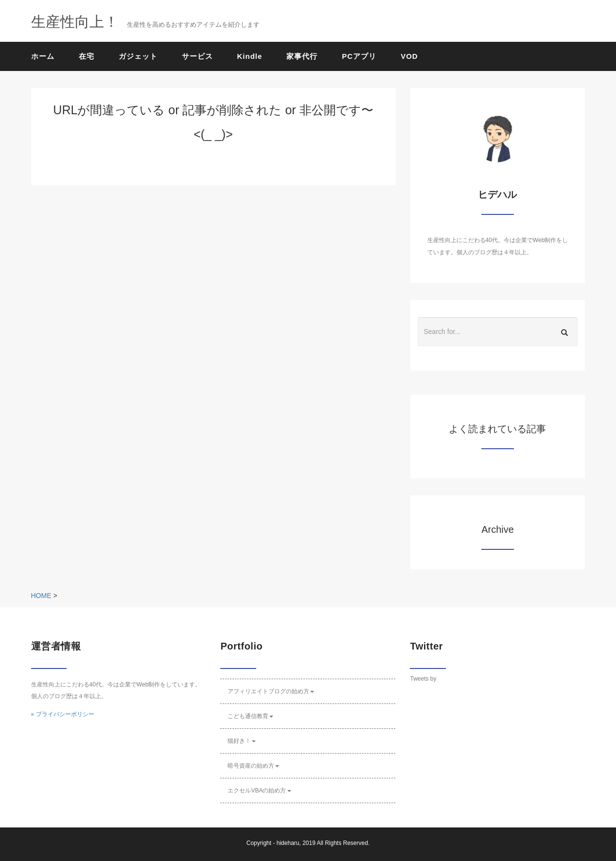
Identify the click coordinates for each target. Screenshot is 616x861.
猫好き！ (242, 741)
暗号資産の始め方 (253, 766)
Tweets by (423, 679)
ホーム (43, 56)
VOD (409, 56)
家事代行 (302, 56)
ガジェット (138, 56)
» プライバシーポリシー (63, 714)
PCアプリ (359, 56)
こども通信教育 (250, 716)
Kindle (250, 56)
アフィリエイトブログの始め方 (271, 691)
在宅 (87, 56)
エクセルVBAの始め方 (259, 791)
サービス (197, 56)
